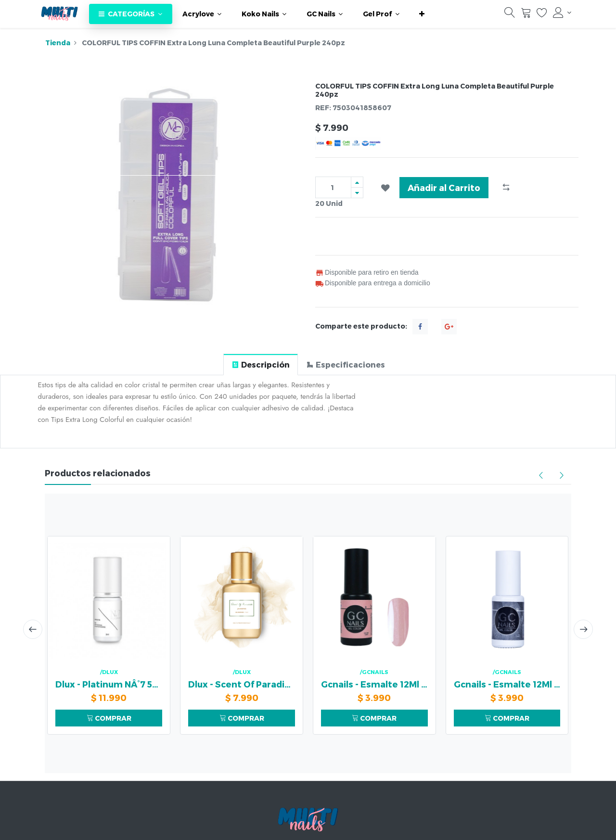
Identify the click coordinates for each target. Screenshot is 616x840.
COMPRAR (109, 718)
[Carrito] (526, 15)
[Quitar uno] (357, 193)
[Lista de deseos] (542, 15)
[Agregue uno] (357, 182)
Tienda (58, 43)
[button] (422, 14)
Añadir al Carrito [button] (444, 187)
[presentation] (33, 629)
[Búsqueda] (510, 15)
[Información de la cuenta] (562, 13)
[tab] (261, 364)
